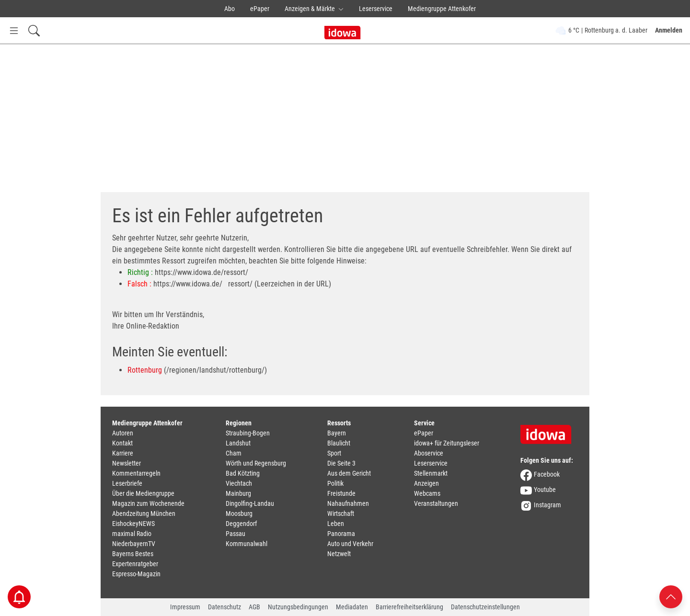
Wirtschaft (341, 513)
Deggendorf (241, 524)
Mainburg (238, 493)
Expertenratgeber (135, 564)
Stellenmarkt (431, 473)
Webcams (427, 493)
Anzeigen (426, 483)
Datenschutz (224, 607)
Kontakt (122, 443)
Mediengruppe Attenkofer (442, 9)
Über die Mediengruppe (143, 493)
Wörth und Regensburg (256, 463)
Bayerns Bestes (133, 554)
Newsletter (126, 463)
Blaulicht (339, 443)
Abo (230, 9)
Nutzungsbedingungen (298, 607)
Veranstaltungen (436, 503)
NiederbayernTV (134, 544)
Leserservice (376, 9)
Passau (236, 534)
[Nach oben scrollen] (671, 596)
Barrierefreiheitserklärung (409, 607)
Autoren (123, 433)
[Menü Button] (14, 30)
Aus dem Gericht (349, 473)
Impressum (185, 607)
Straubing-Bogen (248, 433)
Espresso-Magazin (136, 574)
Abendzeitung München (144, 513)
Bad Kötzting (243, 473)
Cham (234, 453)
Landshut (238, 443)
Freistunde (341, 493)
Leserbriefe (127, 483)
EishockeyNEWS (133, 524)
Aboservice (429, 453)
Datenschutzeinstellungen (485, 607)
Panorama (341, 534)
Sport (334, 453)
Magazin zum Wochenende (148, 503)
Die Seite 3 (341, 463)
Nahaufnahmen (348, 503)
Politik (335, 483)
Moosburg (239, 513)
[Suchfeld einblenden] (34, 30)
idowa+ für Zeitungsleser (447, 443)
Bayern (337, 433)
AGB (254, 607)
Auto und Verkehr (350, 544)
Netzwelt (339, 554)
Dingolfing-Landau (250, 503)
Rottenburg (145, 370)
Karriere (123, 453)
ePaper (260, 9)
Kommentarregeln (136, 473)
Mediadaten (352, 607)
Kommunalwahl (247, 544)
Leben (336, 524)
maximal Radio (132, 534)
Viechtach (239, 483)
